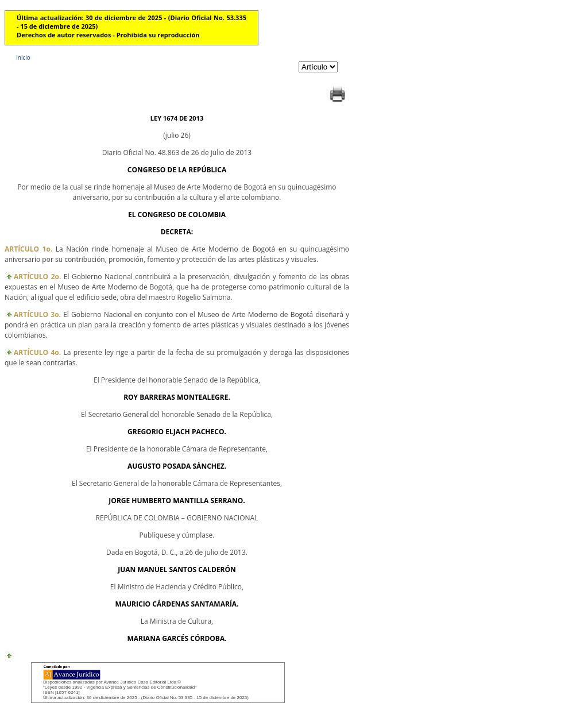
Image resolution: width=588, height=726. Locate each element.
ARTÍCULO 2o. (37, 277)
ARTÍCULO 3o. (37, 314)
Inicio (23, 57)
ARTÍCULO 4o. (37, 352)
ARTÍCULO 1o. (28, 249)
